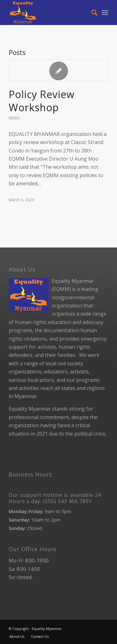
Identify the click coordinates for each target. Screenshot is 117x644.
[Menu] (105, 12)
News (14, 118)
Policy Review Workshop (42, 101)
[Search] (91, 12)
